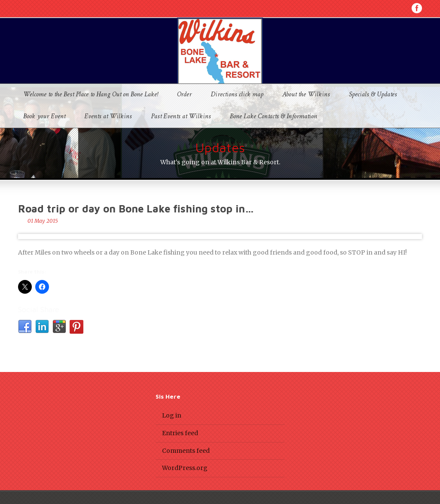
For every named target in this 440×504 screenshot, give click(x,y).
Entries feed (180, 433)
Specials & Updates (373, 95)
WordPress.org (185, 468)
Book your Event (44, 117)
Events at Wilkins (108, 117)
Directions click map (237, 95)
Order (184, 95)
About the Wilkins (306, 95)
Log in (172, 415)
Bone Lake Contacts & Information (273, 117)
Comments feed (186, 451)
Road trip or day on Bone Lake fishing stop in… (136, 209)
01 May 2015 (43, 221)
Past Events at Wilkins (181, 117)
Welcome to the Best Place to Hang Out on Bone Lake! (91, 95)
